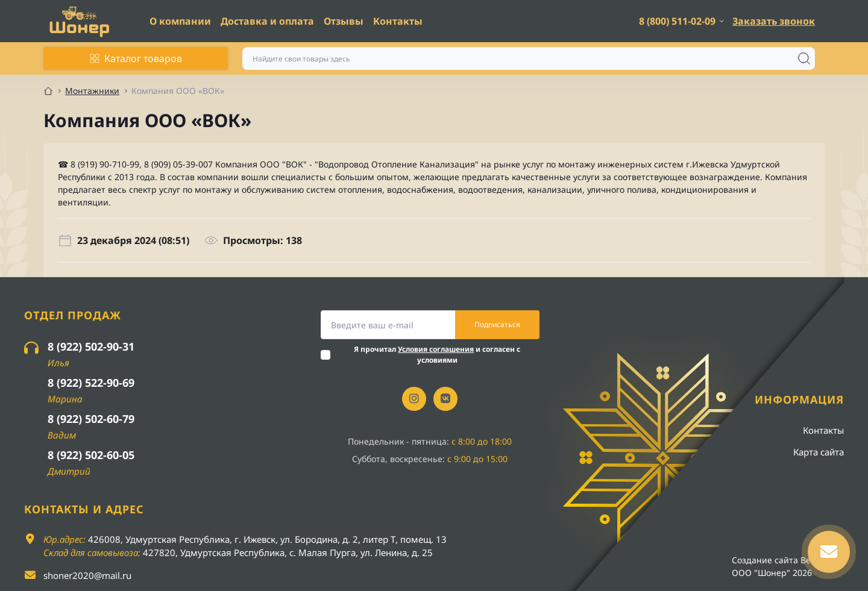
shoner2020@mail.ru (87, 575)
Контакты (398, 21)
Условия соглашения (436, 349)
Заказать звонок (774, 21)
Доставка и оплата (267, 21)
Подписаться (497, 324)
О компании (180, 21)
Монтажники (92, 91)
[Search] (804, 58)
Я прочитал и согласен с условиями (437, 355)
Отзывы (344, 21)
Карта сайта (819, 452)
